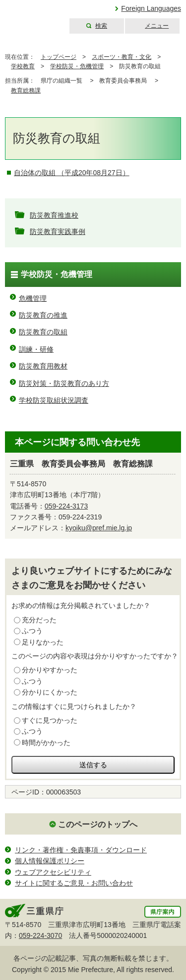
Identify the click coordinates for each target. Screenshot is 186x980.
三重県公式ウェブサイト (33, 17)
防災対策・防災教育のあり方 (64, 383)
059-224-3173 (66, 506)
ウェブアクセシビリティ (53, 872)
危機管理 (33, 298)
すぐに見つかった (50, 720)
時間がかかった (46, 743)
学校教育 (23, 66)
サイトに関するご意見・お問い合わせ (74, 883)
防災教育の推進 (43, 315)
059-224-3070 (40, 935)
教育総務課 (26, 91)
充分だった (39, 620)
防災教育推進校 (54, 215)
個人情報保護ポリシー (50, 861)
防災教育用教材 (43, 366)
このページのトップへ (98, 824)
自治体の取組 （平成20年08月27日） (72, 173)
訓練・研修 (36, 349)
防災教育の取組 (43, 332)
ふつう (32, 631)
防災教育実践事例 (58, 232)
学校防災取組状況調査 (54, 400)
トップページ (59, 57)
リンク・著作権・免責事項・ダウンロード (81, 850)
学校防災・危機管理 (77, 66)
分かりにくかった (50, 692)
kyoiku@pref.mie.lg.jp (99, 528)
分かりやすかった (50, 670)
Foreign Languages (151, 8)
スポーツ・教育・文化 (122, 57)
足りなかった (43, 642)
